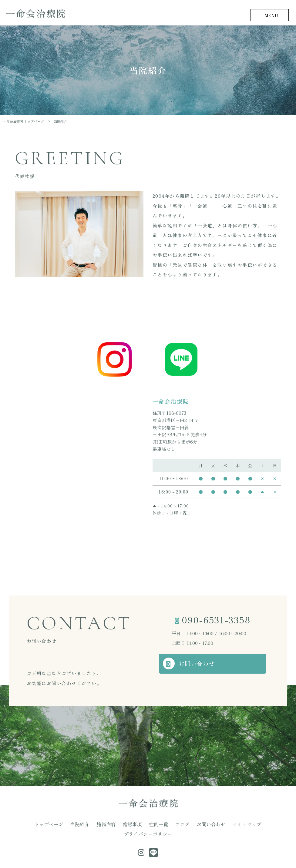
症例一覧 (134, 824)
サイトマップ (210, 824)
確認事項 (112, 824)
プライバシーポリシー (248, 824)
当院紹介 (66, 824)
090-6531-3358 (216, 620)
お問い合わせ (202, 664)
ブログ (155, 824)
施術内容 (89, 824)
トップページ (40, 824)
